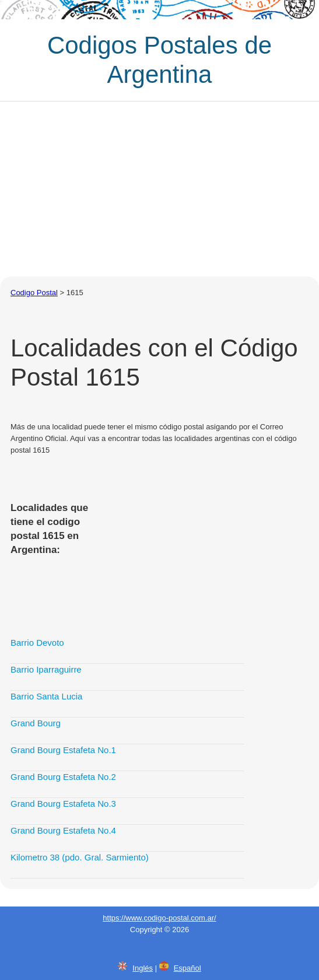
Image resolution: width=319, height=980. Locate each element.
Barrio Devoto (37, 643)
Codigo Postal (34, 293)
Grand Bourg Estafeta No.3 (63, 804)
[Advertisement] (159, 189)
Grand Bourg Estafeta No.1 (63, 750)
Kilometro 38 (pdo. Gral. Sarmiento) (80, 857)
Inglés (143, 968)
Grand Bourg (36, 723)
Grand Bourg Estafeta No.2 (63, 777)
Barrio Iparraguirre (46, 669)
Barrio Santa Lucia (46, 696)
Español (187, 968)
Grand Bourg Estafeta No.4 (63, 830)
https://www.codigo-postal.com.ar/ (159, 918)
